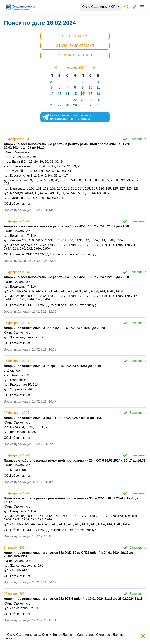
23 (83, 100)
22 (75, 100)
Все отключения (75, 36)
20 (60, 100)
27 (60, 105)
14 (67, 94)
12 (52, 94)
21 (67, 100)
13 (60, 94)
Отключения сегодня (75, 46)
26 (52, 105)
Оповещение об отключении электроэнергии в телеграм (72, 117)
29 (52, 82)
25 (98, 100)
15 (75, 94)
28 (67, 105)
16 (82, 94)
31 (67, 82)
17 (90, 94)
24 (90, 100)
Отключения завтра (75, 55)
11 (98, 87)
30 (60, 82)
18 (98, 94)
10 (90, 87)
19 (52, 100)
